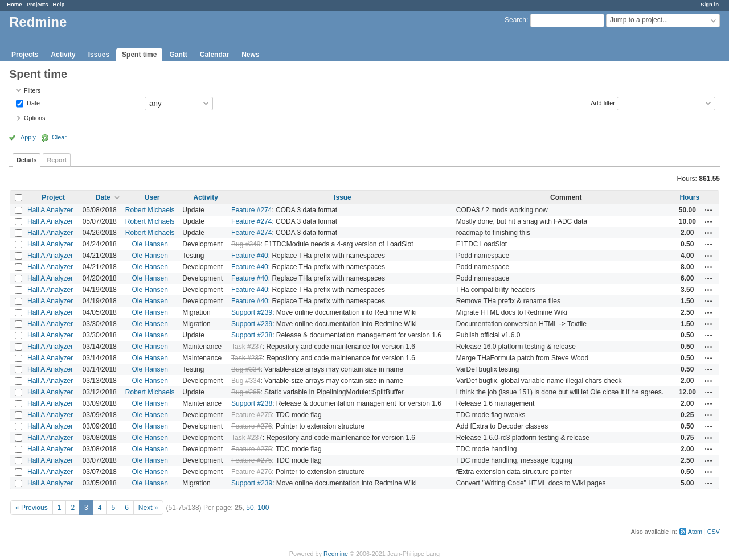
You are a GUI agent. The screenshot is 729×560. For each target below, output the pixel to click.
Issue (343, 197)
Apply (28, 137)
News (250, 55)
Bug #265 (246, 392)
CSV (714, 532)
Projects (38, 4)
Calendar (214, 55)
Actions (708, 210)
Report (57, 160)
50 (250, 508)
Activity (63, 55)
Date (32, 102)
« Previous (32, 508)
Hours (689, 197)
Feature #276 (251, 426)
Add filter (603, 102)
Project (53, 197)
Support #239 (252, 312)
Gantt (178, 55)
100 (263, 508)
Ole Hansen (150, 244)
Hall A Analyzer (50, 210)
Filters (32, 90)
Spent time (139, 55)
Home (15, 4)
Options (34, 118)
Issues (99, 55)
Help (59, 4)
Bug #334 (246, 369)
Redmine (336, 554)
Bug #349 (246, 244)
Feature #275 (251, 415)
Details (26, 160)
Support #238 (252, 335)
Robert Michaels (150, 210)
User (152, 197)
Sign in (710, 4)
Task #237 (247, 347)
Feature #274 (251, 210)
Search (515, 20)
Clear (59, 137)
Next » (148, 508)
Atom (695, 532)
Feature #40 (250, 256)
